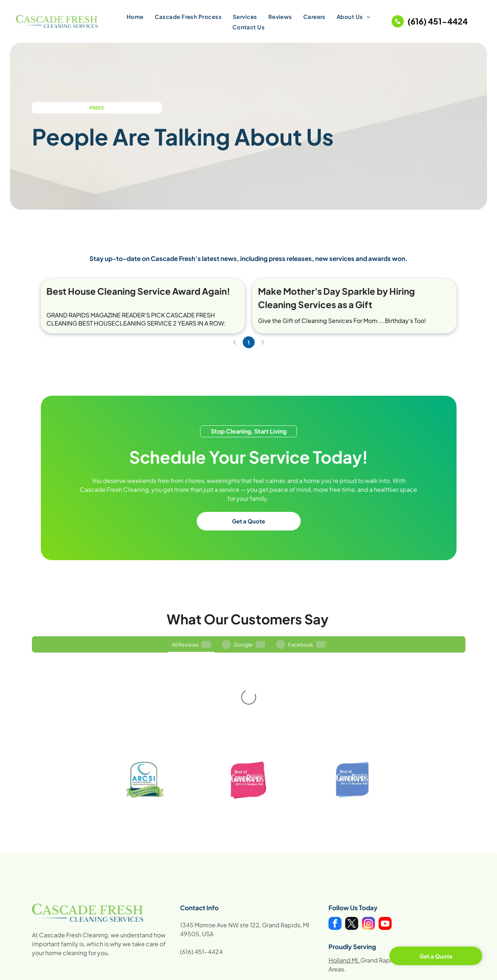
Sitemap (445, 970)
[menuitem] (135, 16)
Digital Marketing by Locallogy (176, 970)
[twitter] (352, 860)
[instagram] (368, 860)
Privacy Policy (415, 970)
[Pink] (248, 716)
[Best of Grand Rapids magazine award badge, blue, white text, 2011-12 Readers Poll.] (352, 716)
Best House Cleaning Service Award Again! (138, 291)
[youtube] (385, 860)
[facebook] (335, 860)
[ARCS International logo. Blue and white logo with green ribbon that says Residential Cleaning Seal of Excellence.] (145, 716)
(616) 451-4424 (201, 887)
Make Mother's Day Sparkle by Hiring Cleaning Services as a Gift (336, 298)
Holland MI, (344, 896)
